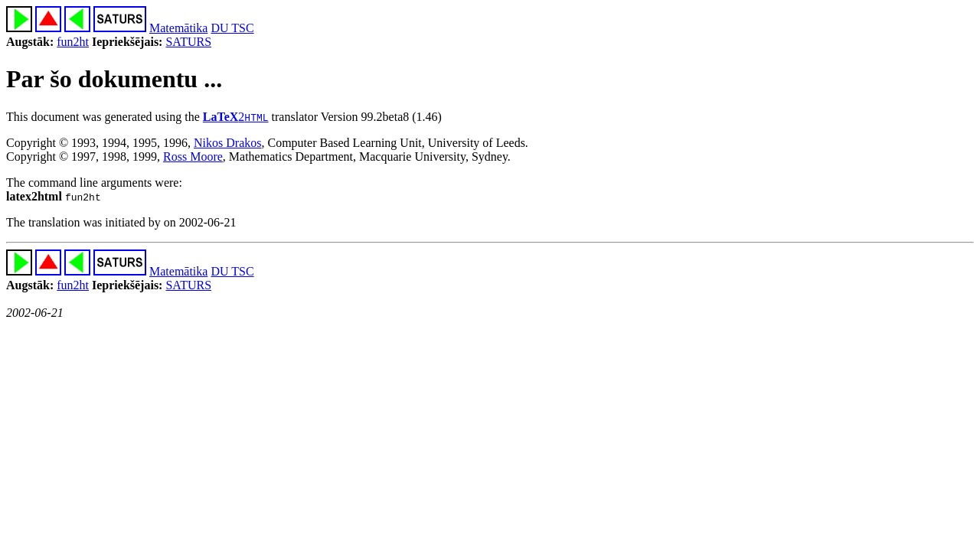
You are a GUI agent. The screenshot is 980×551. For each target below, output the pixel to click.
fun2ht (73, 42)
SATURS (188, 42)
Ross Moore (193, 156)
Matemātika (178, 28)
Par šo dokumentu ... (114, 79)
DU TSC (232, 28)
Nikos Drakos (227, 143)
